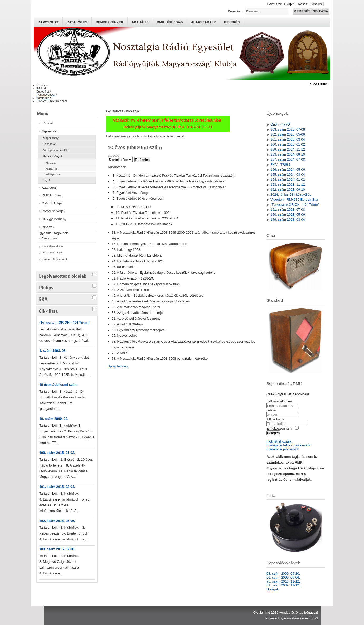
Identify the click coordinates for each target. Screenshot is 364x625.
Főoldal (47, 123)
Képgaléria (51, 169)
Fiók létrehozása (279, 441)
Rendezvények (110, 22)
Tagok (47, 180)
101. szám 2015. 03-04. (57, 487)
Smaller (316, 4)
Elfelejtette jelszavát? (282, 449)
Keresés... (236, 11)
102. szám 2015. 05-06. (57, 521)
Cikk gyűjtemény (54, 219)
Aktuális (140, 22)
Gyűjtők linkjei (52, 203)
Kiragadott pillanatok (55, 259)
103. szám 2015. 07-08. (57, 549)
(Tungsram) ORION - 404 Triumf (64, 322)
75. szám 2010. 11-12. (283, 581)
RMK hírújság (170, 22)
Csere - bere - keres (52, 246)
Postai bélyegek (54, 211)
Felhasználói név (279, 401)
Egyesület (50, 131)
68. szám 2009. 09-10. (283, 573)
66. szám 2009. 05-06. (283, 577)
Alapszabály (203, 22)
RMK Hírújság (52, 195)
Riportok (48, 227)
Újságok (273, 589)
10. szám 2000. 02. (54, 419)
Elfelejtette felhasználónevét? (288, 445)
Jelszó (271, 410)
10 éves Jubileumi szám (58, 385)
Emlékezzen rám (279, 428)
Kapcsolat (48, 22)
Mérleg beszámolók (55, 150)
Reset (302, 4)
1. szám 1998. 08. (53, 351)
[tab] (95, 273)
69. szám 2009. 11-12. (283, 585)
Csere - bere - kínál (52, 253)
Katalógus (77, 22)
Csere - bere (50, 238)
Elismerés (51, 163)
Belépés (232, 22)
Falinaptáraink (53, 174)
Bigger (289, 4)
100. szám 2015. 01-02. (57, 453)
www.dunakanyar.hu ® (301, 618)
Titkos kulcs (275, 419)
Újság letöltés (118, 366)
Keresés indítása (311, 11)
